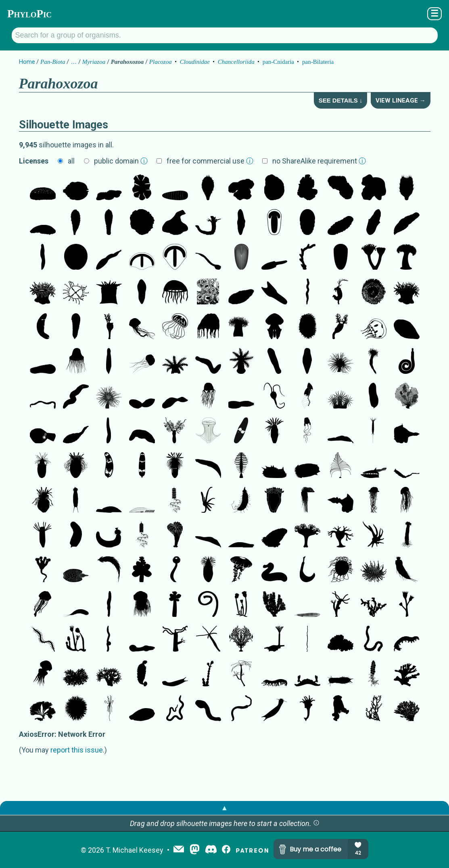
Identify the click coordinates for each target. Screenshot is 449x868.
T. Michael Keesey (135, 850)
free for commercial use (210, 161)
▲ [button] (225, 808)
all (71, 161)
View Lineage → (401, 101)
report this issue (77, 750)
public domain (121, 161)
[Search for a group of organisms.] (225, 35)
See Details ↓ (341, 100)
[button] (316, 823)
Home (27, 62)
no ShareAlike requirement (319, 161)
